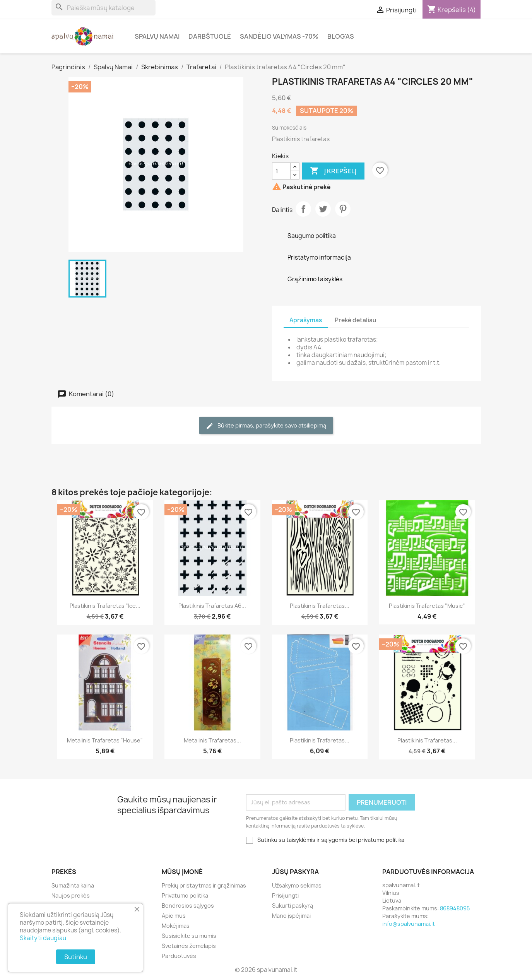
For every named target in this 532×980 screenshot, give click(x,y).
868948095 (455, 908)
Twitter (323, 209)
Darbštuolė (210, 36)
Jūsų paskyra (295, 872)
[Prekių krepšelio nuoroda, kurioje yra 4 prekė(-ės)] (452, 10)
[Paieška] (103, 8)
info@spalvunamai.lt (409, 924)
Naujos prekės (71, 895)
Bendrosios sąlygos (188, 906)
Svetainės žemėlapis (189, 946)
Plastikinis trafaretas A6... (212, 606)
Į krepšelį (333, 171)
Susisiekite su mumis (189, 936)
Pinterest (343, 209)
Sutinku (76, 957)
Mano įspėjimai (291, 916)
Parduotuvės (179, 956)
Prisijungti (285, 895)
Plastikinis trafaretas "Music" (427, 606)
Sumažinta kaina (73, 885)
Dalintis (303, 209)
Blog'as (341, 36)
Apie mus (174, 916)
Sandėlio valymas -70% (279, 36)
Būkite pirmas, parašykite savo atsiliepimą (266, 426)
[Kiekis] (281, 171)
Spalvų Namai (157, 36)
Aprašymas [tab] (306, 320)
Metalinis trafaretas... (212, 740)
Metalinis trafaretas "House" (105, 740)
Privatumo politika (185, 895)
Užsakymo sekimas (297, 885)
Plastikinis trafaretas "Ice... (105, 606)
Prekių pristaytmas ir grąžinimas (204, 885)
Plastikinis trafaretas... (320, 606)
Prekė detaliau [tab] (356, 320)
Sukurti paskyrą (293, 906)
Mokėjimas (176, 926)
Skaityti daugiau (43, 938)
